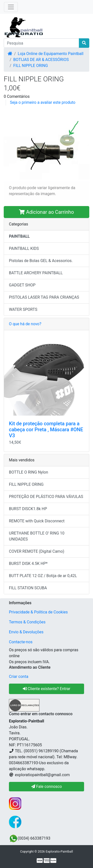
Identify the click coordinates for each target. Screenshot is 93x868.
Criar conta (19, 677)
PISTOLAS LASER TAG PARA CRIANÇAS (44, 297)
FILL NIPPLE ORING (31, 66)
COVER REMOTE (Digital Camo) (37, 551)
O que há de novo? (25, 324)
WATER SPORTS (23, 309)
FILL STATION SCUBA (28, 588)
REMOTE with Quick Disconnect (37, 521)
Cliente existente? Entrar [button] (47, 689)
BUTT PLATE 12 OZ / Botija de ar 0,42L (43, 576)
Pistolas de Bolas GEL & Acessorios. (41, 261)
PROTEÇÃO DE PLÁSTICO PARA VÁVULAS (46, 497)
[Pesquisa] (41, 43)
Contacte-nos (21, 642)
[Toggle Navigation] (11, 7)
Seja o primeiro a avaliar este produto (43, 102)
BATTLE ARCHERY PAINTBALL (36, 273)
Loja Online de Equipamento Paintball (51, 54)
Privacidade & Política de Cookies (38, 612)
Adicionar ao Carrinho (46, 212)
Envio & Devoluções (26, 632)
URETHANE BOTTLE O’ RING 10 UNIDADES (37, 536)
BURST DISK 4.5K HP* (28, 564)
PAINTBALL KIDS (24, 248)
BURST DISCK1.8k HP (28, 509)
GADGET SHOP (22, 285)
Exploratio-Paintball (59, 851)
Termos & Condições (27, 622)
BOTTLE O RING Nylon (29, 472)
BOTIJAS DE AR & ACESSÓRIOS (41, 60)
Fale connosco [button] (47, 787)
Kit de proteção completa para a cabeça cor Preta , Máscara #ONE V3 (46, 430)
